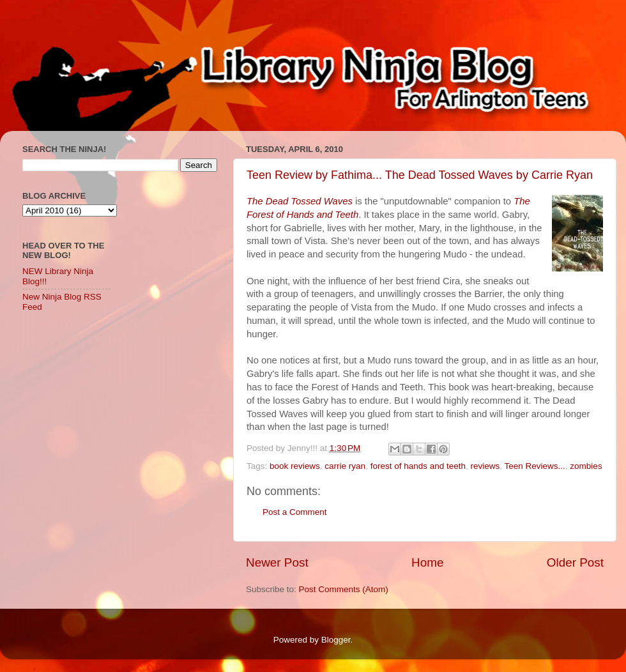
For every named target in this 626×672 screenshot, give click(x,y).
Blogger (336, 640)
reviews (485, 466)
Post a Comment (295, 512)
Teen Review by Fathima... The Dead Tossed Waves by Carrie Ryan (420, 175)
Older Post (575, 562)
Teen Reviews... (535, 466)
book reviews (295, 466)
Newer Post (277, 562)
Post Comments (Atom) (344, 589)
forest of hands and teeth (418, 466)
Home (427, 562)
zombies (586, 466)
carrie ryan (345, 466)
